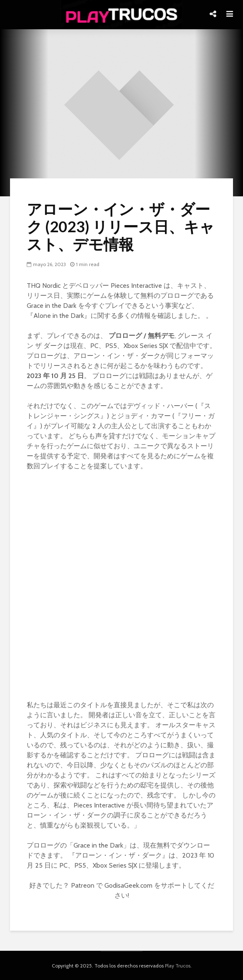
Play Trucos (178, 966)
